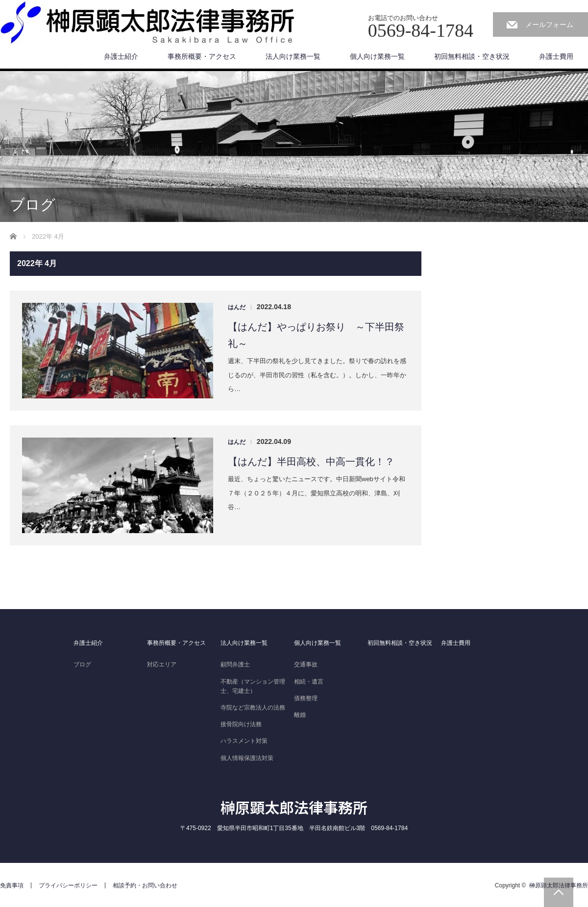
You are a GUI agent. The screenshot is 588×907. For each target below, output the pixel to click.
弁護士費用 (556, 56)
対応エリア (162, 664)
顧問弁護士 (235, 664)
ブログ (82, 664)
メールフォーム (549, 25)
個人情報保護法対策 (247, 758)
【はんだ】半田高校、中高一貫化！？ (311, 462)
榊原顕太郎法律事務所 (294, 807)
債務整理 (306, 698)
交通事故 (306, 664)
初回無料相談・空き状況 (472, 56)
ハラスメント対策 (244, 741)
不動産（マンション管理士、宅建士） (253, 686)
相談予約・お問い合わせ (145, 885)
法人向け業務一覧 (293, 56)
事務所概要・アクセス (202, 56)
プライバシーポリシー (68, 885)
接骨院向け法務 (241, 724)
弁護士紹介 (121, 56)
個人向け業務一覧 (377, 56)
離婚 (300, 715)
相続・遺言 (309, 682)
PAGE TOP (559, 892)
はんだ (237, 307)
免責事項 (12, 885)
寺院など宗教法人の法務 (253, 708)
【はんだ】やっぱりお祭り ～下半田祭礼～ (316, 335)
